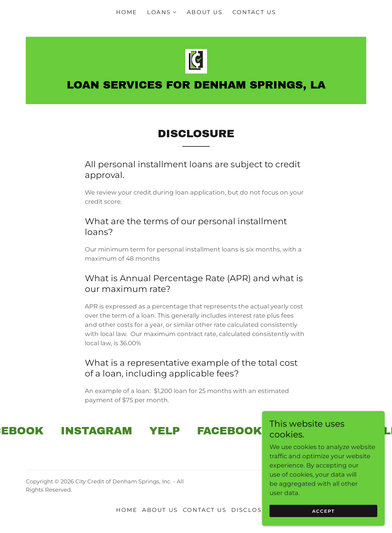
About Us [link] (205, 12)
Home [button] (127, 510)
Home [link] (127, 12)
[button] (162, 12)
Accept (324, 524)
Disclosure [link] (254, 510)
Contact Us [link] (254, 12)
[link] (196, 61)
